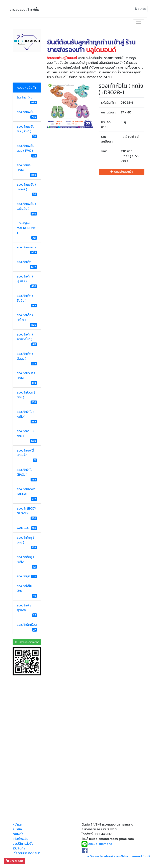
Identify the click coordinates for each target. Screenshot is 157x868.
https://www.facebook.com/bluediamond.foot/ (116, 856)
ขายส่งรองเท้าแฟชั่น (24, 9)
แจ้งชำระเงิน (20, 839)
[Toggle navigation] (139, 23)
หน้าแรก (18, 824)
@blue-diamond (100, 844)
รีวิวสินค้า (19, 848)
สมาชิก (140, 9)
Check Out (15, 861)
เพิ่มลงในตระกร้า (122, 172)
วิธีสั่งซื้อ (18, 834)
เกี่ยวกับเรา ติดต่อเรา (26, 853)
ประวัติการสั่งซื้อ (23, 843)
